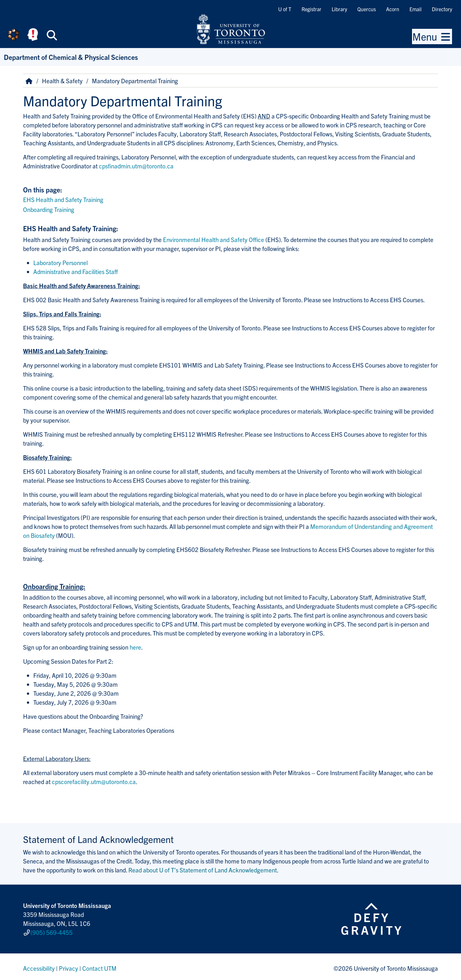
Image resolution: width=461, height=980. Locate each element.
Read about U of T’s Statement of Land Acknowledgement (203, 870)
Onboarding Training (49, 209)
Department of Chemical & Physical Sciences (71, 57)
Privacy (69, 965)
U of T (285, 9)
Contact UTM (99, 965)
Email (416, 9)
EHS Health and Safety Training (63, 199)
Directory (442, 9)
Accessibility (39, 965)
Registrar (311, 9)
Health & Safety (62, 81)
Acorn (393, 9)
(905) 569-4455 (52, 931)
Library (339, 9)
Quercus (367, 9)
